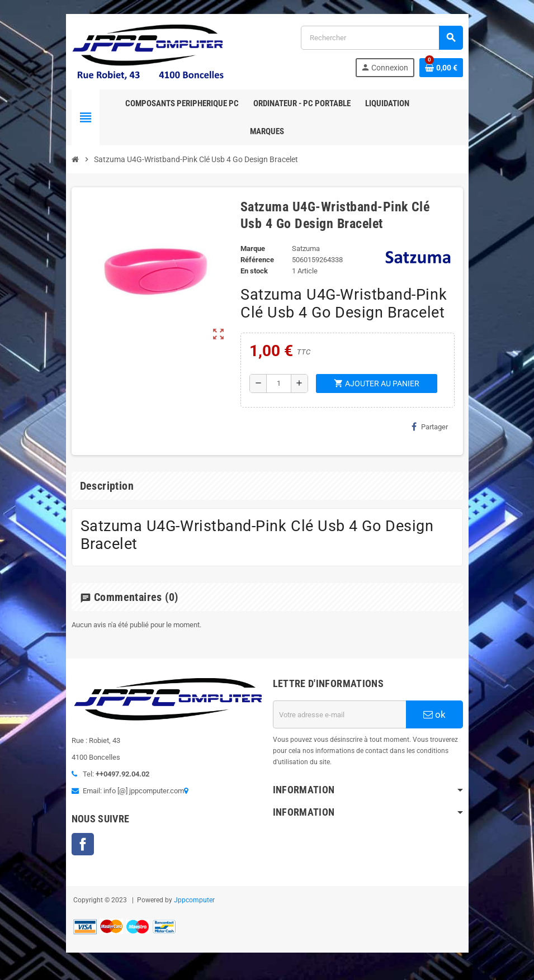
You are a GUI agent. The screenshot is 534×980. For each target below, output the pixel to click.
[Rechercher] (381, 38)
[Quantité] (279, 384)
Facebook (83, 844)
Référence (257, 260)
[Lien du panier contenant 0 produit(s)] (441, 68)
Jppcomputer (194, 900)
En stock (254, 271)
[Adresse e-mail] (339, 714)
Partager (430, 427)
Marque (253, 248)
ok (434, 714)
